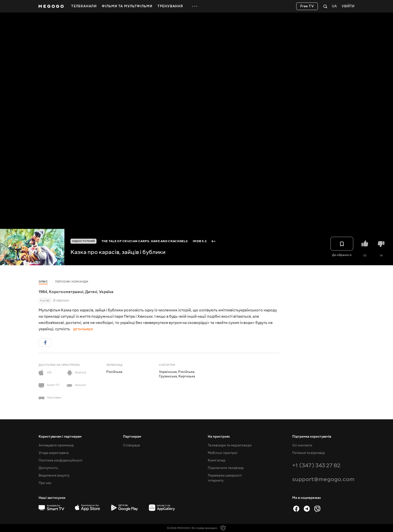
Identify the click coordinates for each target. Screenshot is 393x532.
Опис (43, 282)
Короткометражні (66, 292)
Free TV (307, 6)
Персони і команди (72, 282)
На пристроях (219, 437)
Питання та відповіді (309, 453)
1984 (43, 292)
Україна (106, 292)
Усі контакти (302, 445)
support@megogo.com (323, 479)
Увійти (348, 6)
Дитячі (91, 292)
